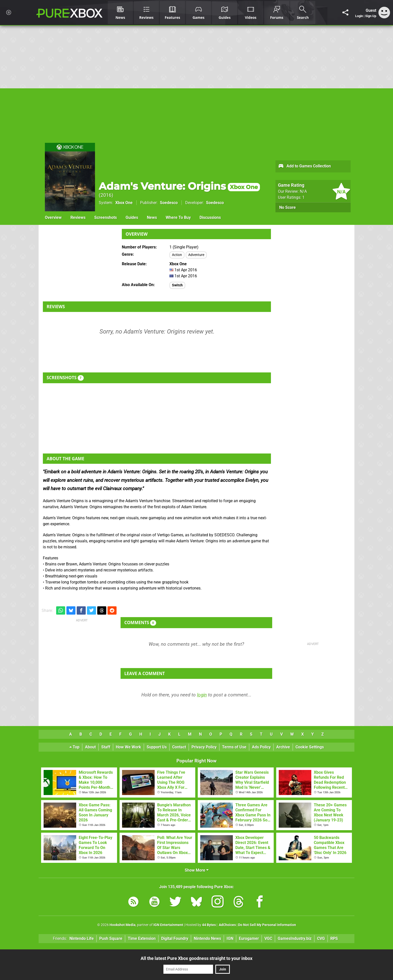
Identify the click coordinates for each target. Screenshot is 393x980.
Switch (177, 285)
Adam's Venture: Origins (179, 186)
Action (177, 255)
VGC (268, 938)
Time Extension (142, 938)
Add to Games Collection (304, 166)
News (152, 217)
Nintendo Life (82, 938)
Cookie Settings (310, 747)
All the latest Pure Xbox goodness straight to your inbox (197, 958)
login (202, 695)
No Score (287, 207)
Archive (283, 747)
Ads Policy (261, 747)
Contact (179, 747)
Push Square (111, 938)
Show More (197, 870)
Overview (53, 217)
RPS (334, 938)
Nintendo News (207, 938)
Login (359, 16)
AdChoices (227, 925)
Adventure (196, 255)
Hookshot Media (123, 925)
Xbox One (124, 203)
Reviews (78, 217)
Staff (106, 747)
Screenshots (106, 217)
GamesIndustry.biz (295, 938)
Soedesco (169, 203)
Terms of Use (234, 747)
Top (74, 747)
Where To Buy (178, 217)
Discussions (210, 217)
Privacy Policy (204, 747)
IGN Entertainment (168, 925)
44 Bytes (209, 925)
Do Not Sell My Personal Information (267, 925)
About (90, 747)
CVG (321, 938)
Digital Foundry (175, 938)
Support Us (157, 747)
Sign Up (371, 16)
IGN (230, 938)
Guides (132, 217)
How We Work (128, 747)
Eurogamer (249, 938)
